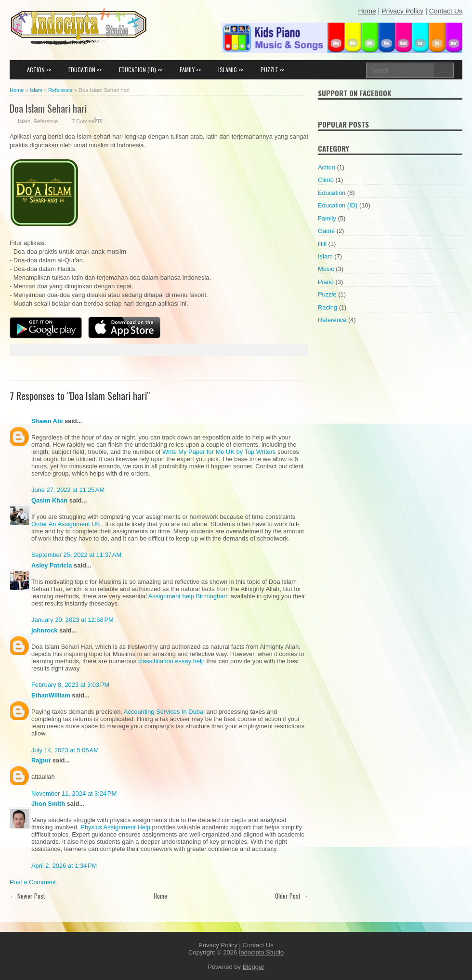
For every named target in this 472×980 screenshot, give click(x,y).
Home (160, 896)
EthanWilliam (51, 695)
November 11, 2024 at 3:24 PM (74, 793)
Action (327, 167)
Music (326, 269)
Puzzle (327, 294)
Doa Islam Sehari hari (48, 108)
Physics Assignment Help (115, 827)
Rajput (41, 760)
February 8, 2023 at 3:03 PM (70, 685)
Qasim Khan (49, 500)
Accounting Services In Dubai (164, 712)
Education (332, 193)
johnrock (44, 630)
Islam (24, 121)
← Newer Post (27, 896)
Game (326, 231)
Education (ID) (338, 205)
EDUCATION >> (85, 70)
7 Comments (87, 121)
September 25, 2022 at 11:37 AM (76, 555)
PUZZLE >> (272, 70)
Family (327, 218)
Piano (326, 282)
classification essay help (171, 661)
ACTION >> (39, 70)
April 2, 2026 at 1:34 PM (64, 866)
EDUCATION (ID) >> (141, 70)
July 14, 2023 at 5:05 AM (65, 750)
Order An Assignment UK (67, 524)
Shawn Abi (47, 421)
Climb (326, 180)
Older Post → (292, 896)
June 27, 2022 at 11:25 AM (68, 490)
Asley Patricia (52, 565)
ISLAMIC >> (231, 70)
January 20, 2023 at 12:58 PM (72, 620)
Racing (328, 307)
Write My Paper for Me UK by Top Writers (219, 452)
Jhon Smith (48, 804)
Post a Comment (33, 882)
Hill (322, 244)
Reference (46, 121)
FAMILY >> (190, 70)
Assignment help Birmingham (189, 596)
